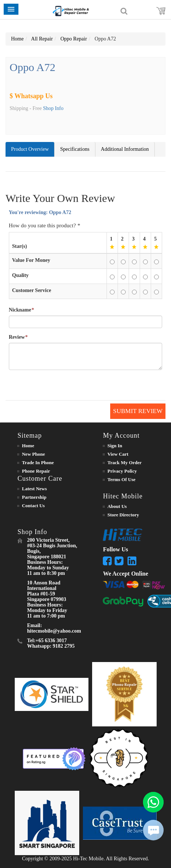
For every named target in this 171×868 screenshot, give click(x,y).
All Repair (42, 39)
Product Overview (30, 149)
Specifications (75, 149)
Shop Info (53, 108)
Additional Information (125, 149)
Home (17, 39)
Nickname (20, 310)
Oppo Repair (74, 39)
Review (17, 337)
